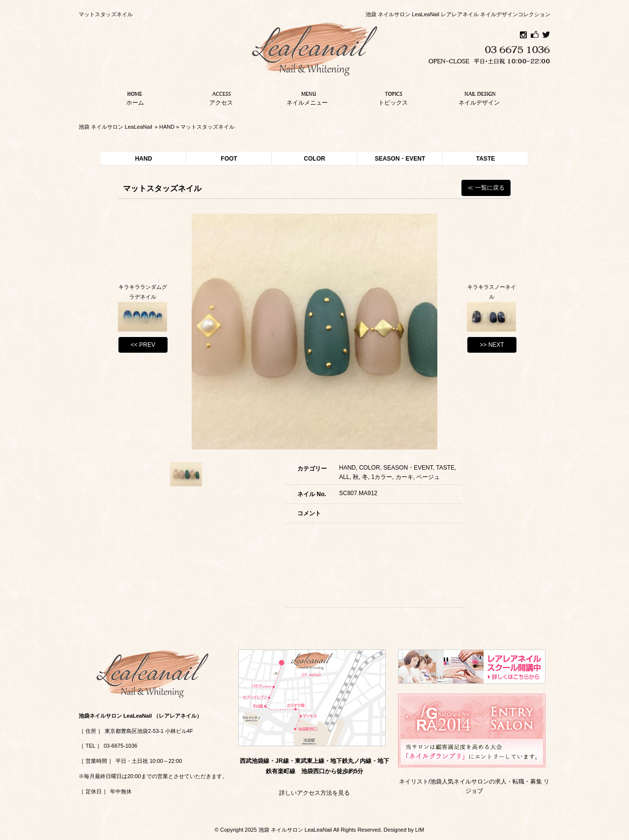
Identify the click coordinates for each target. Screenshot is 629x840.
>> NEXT (492, 345)
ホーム (135, 97)
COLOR (314, 159)
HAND (167, 127)
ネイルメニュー (307, 97)
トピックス (393, 97)
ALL (344, 477)
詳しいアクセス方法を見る (314, 793)
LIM (420, 830)
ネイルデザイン (479, 97)
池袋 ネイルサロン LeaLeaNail (115, 127)
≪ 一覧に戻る (486, 188)
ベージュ (428, 477)
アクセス (221, 97)
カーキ (404, 477)
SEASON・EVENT (400, 159)
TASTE (486, 159)
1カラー (382, 477)
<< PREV (143, 345)
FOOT (229, 159)
